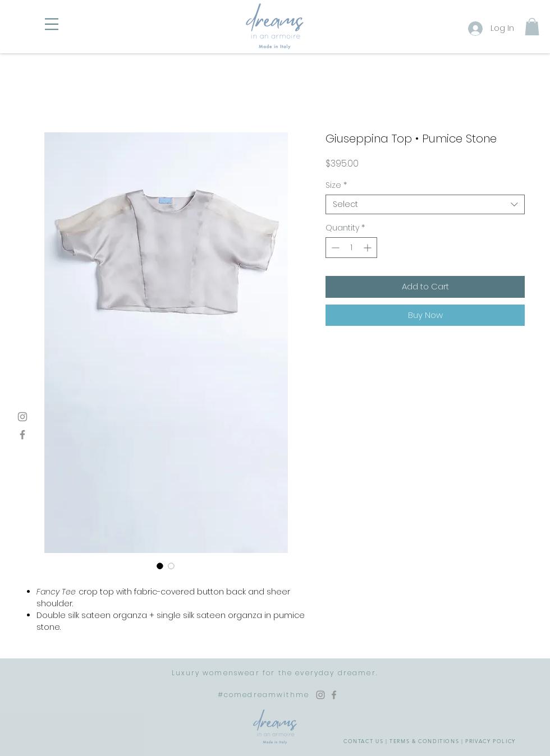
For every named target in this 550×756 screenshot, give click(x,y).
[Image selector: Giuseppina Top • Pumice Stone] (160, 566)
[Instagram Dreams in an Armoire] (320, 695)
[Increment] (368, 248)
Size (336, 185)
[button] (52, 24)
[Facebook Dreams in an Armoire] (334, 695)
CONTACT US (363, 741)
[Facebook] (22, 435)
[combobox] (425, 204)
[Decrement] (334, 248)
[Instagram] (22, 417)
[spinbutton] (351, 248)
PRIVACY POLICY (491, 741)
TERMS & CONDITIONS (424, 741)
